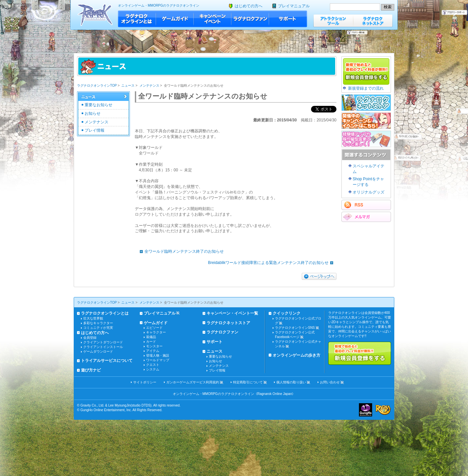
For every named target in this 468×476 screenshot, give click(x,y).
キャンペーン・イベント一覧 (232, 313)
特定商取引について (248, 382)
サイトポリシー (145, 382)
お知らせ (93, 113)
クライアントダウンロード (103, 342)
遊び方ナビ (91, 370)
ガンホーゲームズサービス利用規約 (193, 382)
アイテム (153, 351)
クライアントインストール (103, 347)
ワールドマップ (158, 360)
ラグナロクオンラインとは (137, 19)
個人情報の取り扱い (291, 382)
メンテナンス (149, 86)
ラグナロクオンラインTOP (97, 86)
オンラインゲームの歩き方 (296, 355)
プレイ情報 (95, 130)
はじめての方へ (249, 6)
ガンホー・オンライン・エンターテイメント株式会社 (366, 410)
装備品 (151, 337)
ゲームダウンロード (98, 351)
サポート (288, 19)
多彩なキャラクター (98, 323)
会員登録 (90, 338)
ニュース (128, 86)
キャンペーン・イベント (213, 19)
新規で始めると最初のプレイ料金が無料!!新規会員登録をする (360, 353)
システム (153, 369)
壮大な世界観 (93, 318)
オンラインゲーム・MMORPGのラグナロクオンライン (159, 5)
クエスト (153, 365)
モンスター (154, 346)
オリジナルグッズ (369, 192)
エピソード (154, 328)
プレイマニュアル (294, 6)
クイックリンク (287, 313)
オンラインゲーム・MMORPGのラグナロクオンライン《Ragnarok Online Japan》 (234, 394)
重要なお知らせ (98, 105)
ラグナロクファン (250, 19)
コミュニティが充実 (98, 328)
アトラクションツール (333, 21)
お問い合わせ (330, 382)
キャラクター (156, 332)
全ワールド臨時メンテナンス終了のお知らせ (180, 251)
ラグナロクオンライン (95, 15)
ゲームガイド (175, 19)
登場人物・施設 (158, 355)
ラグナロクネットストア (373, 21)
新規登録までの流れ (366, 88)
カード (151, 342)
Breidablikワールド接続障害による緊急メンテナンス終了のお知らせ (272, 263)
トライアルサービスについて (107, 361)
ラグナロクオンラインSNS (295, 328)
